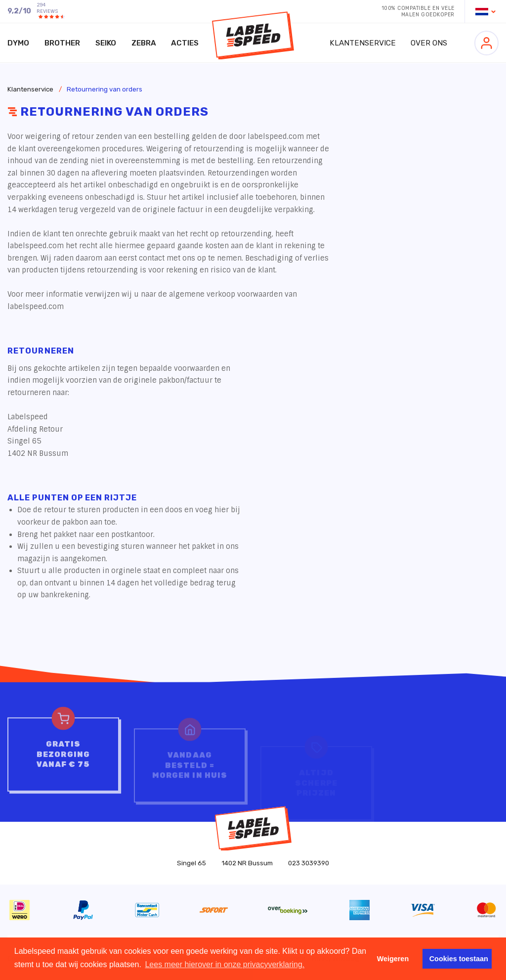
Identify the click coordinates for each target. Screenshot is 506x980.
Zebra (144, 43)
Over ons (429, 43)
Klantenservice (363, 43)
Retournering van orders (105, 89)
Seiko (106, 43)
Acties (185, 43)
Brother (62, 43)
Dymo (18, 43)
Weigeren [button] (393, 959)
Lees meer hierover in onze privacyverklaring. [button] (225, 964)
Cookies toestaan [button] (459, 959)
